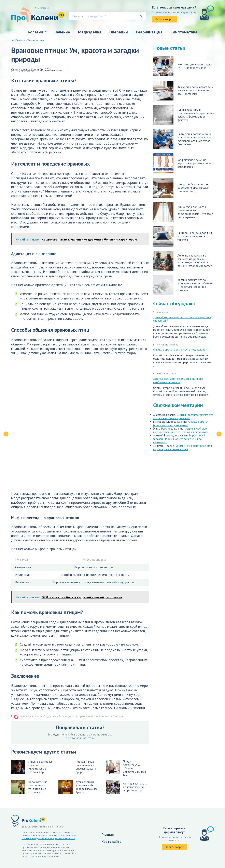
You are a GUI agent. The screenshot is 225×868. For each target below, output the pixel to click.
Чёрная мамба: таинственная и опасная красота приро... (86, 767)
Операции (119, 32)
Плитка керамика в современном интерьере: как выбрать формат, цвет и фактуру (184, 115)
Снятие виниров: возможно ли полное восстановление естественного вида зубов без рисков (182, 139)
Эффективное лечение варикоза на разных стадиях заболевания (183, 164)
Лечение (62, 32)
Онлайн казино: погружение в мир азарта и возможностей (183, 447)
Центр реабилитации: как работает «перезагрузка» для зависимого (181, 188)
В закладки (43, 8)
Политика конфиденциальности (57, 838)
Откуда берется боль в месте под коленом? (181, 350)
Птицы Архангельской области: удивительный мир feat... (126, 768)
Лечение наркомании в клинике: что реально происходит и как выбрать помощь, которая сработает (182, 261)
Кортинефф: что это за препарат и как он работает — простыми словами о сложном (183, 285)
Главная (108, 834)
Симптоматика (184, 32)
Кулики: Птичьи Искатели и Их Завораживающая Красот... (78, 787)
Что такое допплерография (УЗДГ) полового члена (183, 66)
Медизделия (90, 32)
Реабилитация (149, 32)
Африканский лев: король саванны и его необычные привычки (178, 380)
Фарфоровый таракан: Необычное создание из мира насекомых (179, 439)
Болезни (35, 32)
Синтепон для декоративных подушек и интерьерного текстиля (183, 236)
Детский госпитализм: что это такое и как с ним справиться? (182, 319)
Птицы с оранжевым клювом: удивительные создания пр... (32, 767)
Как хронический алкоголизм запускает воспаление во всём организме (183, 91)
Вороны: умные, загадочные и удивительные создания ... (30, 787)
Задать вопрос (165, 19)
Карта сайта (111, 842)
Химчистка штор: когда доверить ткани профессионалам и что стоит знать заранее (183, 212)
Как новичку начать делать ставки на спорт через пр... (126, 787)
